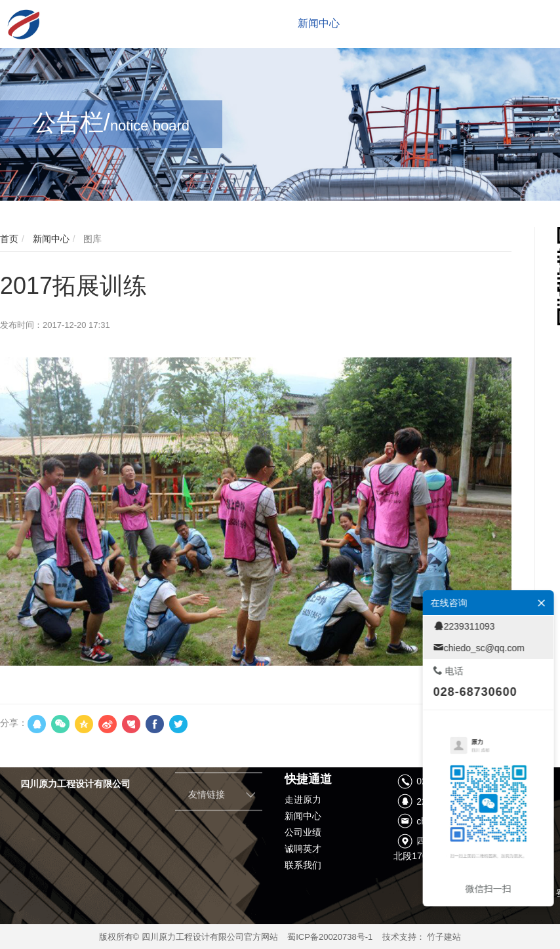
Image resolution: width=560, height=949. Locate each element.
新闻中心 (50, 239)
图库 (91, 239)
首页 (9, 239)
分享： (14, 723)
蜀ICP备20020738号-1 (330, 937)
